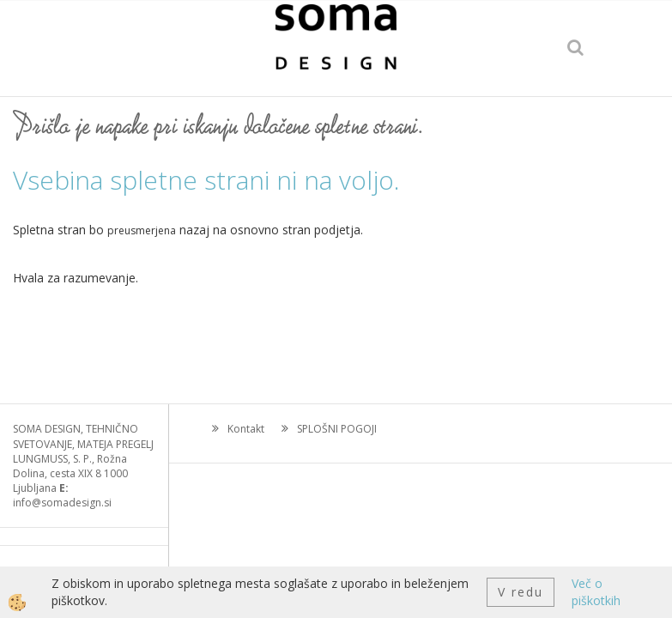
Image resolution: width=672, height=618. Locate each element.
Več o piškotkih (596, 592)
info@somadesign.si (62, 503)
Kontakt (246, 429)
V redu (521, 592)
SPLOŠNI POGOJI (337, 429)
